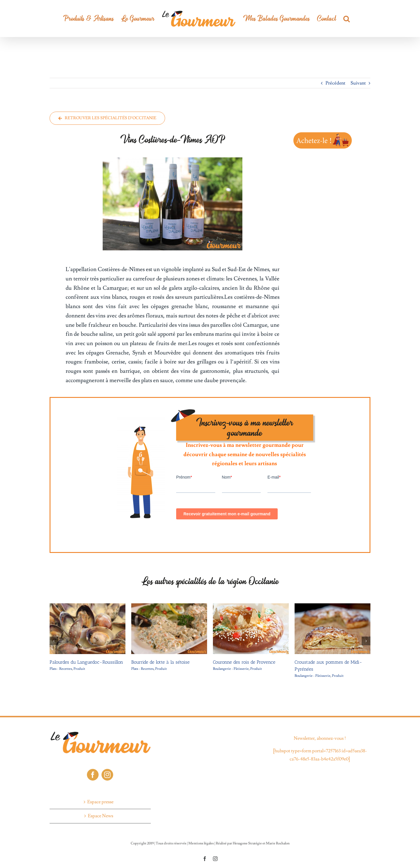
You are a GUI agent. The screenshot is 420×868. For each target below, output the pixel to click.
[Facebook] (93, 775)
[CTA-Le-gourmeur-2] (323, 133)
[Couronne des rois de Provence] (251, 606)
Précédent (335, 83)
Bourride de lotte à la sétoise (160, 662)
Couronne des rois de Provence (244, 662)
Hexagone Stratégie (247, 843)
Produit (79, 669)
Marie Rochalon (278, 843)
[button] (346, 19)
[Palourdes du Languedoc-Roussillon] (87, 606)
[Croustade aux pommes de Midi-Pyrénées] (332, 606)
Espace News (100, 816)
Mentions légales (201, 843)
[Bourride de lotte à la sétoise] (169, 606)
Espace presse (100, 802)
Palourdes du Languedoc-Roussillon (86, 662)
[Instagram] (107, 775)
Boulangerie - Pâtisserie (231, 669)
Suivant (358, 83)
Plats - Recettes (61, 669)
